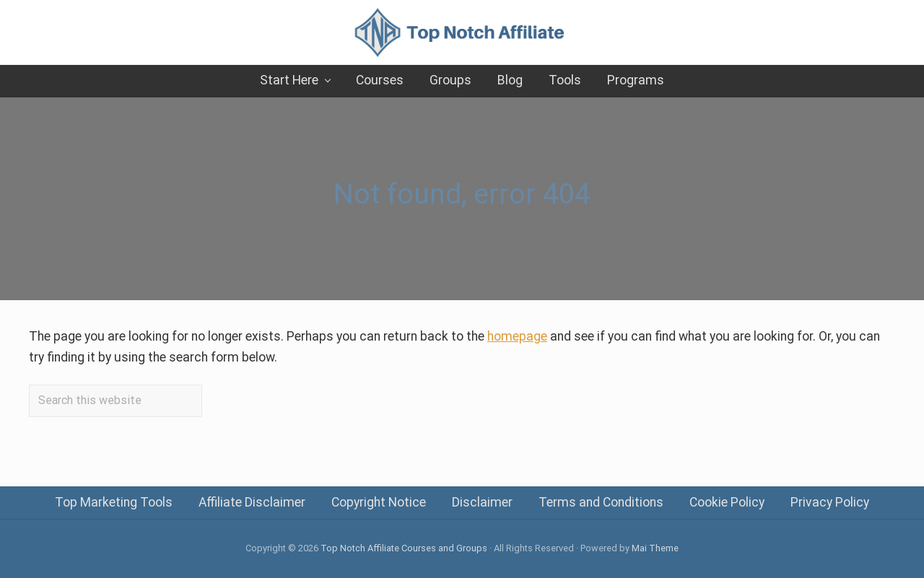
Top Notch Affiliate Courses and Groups (404, 548)
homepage (517, 336)
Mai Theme (655, 548)
